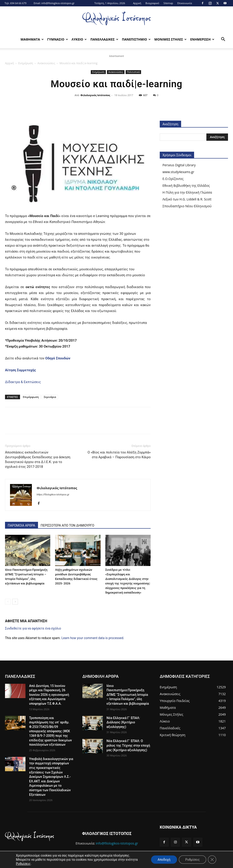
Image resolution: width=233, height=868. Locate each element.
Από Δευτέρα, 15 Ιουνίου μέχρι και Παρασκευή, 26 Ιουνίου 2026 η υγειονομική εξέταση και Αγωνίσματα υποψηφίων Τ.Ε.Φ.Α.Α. (49, 695)
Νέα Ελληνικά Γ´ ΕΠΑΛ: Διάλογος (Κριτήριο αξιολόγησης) (123, 722)
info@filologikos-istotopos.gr (58, 3)
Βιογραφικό (152, 3)
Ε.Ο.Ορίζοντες (173, 179)
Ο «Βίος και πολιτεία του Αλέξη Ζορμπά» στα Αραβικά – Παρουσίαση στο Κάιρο (119, 455)
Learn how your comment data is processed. (93, 638)
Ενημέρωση (26, 63)
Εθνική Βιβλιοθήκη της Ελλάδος (186, 186)
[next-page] (15, 602)
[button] (223, 40)
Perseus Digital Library (179, 165)
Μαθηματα (32, 39)
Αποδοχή (163, 860)
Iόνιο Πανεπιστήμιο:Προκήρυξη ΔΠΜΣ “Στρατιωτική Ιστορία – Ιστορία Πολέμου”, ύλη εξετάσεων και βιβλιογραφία (128, 695)
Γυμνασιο (58, 39)
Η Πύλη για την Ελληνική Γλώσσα (187, 192)
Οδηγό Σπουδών (58, 358)
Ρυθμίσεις (23, 864)
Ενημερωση (202, 39)
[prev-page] (8, 602)
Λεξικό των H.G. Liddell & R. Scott (187, 199)
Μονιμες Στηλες (170, 39)
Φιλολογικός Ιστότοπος (95, 95)
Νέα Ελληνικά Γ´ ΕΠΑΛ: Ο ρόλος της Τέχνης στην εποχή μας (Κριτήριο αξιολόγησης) (128, 745)
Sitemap (168, 3)
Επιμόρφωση (31, 397)
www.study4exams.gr (178, 172)
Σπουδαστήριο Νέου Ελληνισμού (187, 206)
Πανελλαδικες (104, 39)
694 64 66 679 (18, 3)
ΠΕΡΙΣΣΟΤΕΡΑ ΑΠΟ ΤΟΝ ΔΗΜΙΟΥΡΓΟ (68, 525)
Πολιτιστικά (133, 72)
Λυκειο (79, 39)
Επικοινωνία (185, 3)
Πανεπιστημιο (136, 39)
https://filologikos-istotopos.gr (53, 495)
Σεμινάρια (50, 397)
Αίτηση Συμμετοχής (20, 370)
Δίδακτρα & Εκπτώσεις (23, 382)
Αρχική (137, 3)
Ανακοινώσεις (46, 63)
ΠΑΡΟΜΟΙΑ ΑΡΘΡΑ (22, 525)
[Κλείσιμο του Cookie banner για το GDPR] (212, 860)
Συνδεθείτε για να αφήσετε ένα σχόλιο (33, 628)
